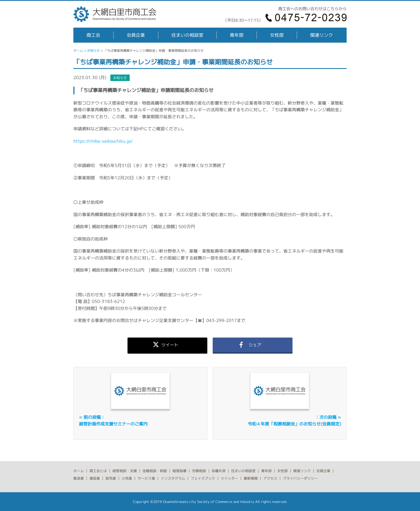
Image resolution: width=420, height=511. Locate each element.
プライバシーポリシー (300, 478)
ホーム (78, 51)
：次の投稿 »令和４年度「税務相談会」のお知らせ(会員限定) (294, 421)
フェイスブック (203, 478)
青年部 (237, 35)
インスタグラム (173, 478)
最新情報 (251, 478)
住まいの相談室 (187, 35)
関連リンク (322, 35)
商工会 (93, 35)
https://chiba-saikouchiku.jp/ (103, 141)
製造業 (79, 478)
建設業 (95, 478)
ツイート (167, 345)
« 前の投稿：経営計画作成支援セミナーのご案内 (113, 421)
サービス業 (146, 478)
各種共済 (219, 471)
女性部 (277, 35)
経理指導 (179, 471)
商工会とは (98, 471)
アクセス (270, 478)
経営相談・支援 (125, 471)
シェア (253, 345)
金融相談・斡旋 (155, 471)
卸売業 (111, 478)
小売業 (127, 478)
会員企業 (136, 35)
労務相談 (199, 471)
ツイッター (229, 478)
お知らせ (93, 51)
